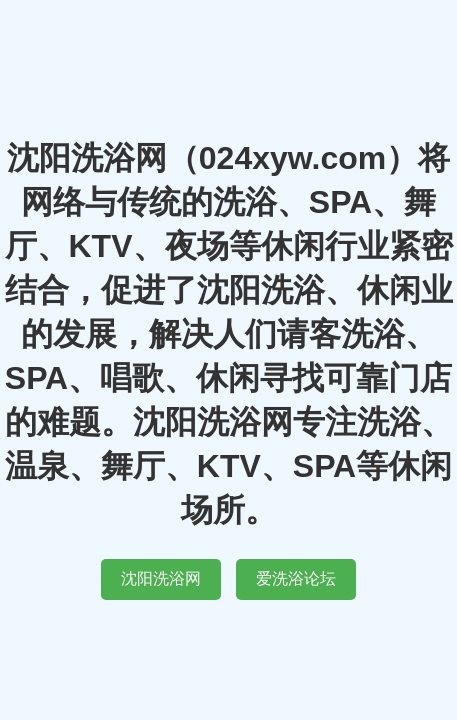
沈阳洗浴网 (161, 578)
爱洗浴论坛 (296, 578)
